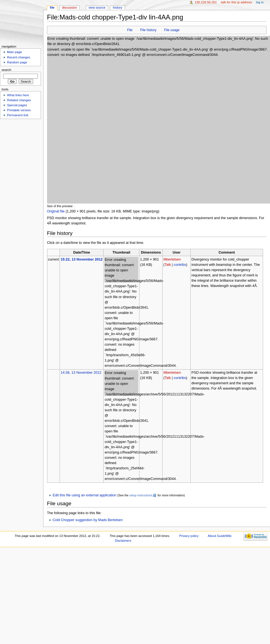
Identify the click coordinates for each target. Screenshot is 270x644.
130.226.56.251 (206, 2)
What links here (18, 95)
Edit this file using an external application (84, 495)
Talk (168, 265)
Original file (56, 211)
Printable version (19, 110)
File (130, 30)
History (118, 8)
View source (97, 8)
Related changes (19, 100)
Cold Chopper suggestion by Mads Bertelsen (88, 520)
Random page (17, 62)
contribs (180, 265)
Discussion (69, 8)
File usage (172, 30)
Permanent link (18, 115)
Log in (260, 2)
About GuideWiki (219, 536)
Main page (14, 52)
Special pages (17, 105)
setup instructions (141, 495)
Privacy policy (189, 536)
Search (7, 70)
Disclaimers (123, 541)
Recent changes (19, 57)
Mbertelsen (172, 259)
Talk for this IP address (236, 2)
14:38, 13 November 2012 (81, 373)
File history (148, 30)
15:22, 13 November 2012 (82, 259)
